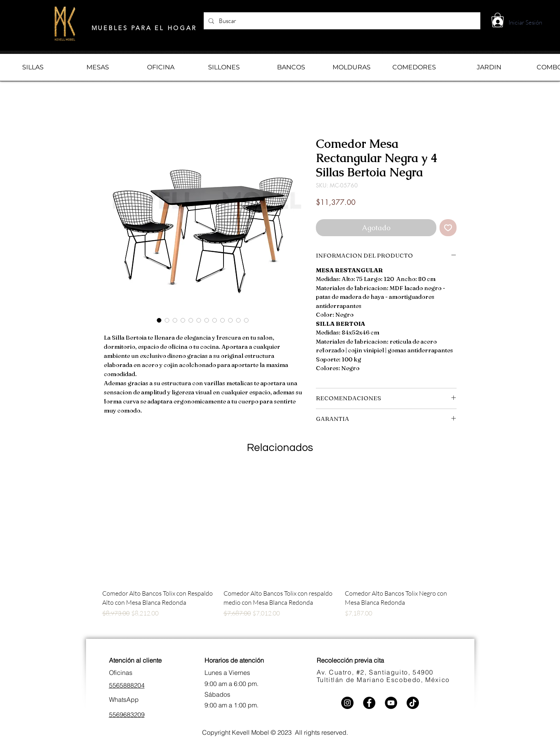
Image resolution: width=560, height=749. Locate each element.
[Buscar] (341, 21)
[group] (280, 553)
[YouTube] (391, 703)
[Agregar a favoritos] (448, 228)
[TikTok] (413, 703)
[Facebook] (369, 703)
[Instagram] (347, 703)
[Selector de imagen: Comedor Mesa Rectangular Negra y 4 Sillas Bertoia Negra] (159, 320)
